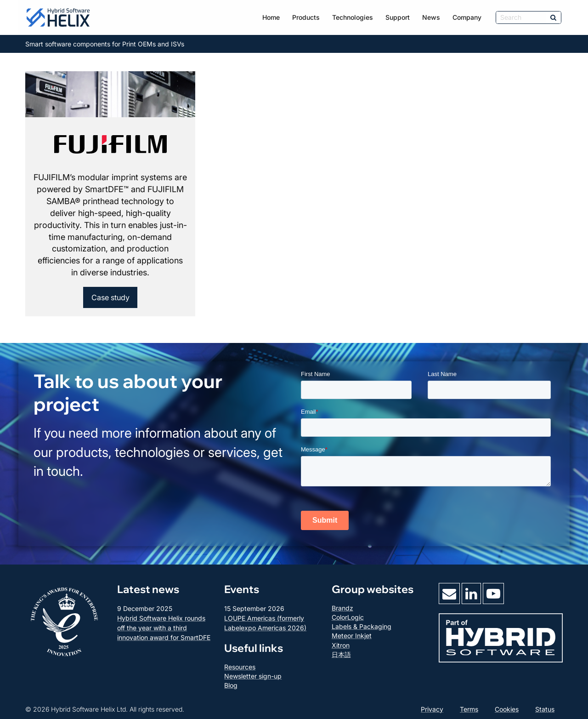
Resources (240, 667)
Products (306, 17)
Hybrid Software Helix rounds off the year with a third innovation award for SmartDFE (164, 628)
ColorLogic (348, 617)
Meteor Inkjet (352, 636)
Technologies (353, 17)
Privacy (432, 709)
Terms (469, 709)
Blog (231, 685)
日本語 (341, 654)
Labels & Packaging (362, 626)
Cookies (507, 709)
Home (271, 17)
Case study (110, 297)
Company (467, 17)
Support (398, 17)
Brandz (342, 608)
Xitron (341, 645)
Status (545, 709)
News (431, 17)
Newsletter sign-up (253, 676)
